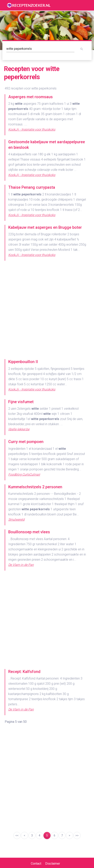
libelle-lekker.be (19, 429)
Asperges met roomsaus (31, 97)
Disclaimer (53, 864)
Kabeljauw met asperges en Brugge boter (45, 227)
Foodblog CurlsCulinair (24, 474)
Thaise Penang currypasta (32, 187)
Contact (36, 864)
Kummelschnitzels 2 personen (35, 487)
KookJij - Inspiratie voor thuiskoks (32, 129)
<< (17, 835)
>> (77, 835)
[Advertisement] (47, 312)
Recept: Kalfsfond (24, 672)
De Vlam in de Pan (21, 565)
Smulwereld (16, 520)
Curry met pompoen (26, 442)
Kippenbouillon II (23, 362)
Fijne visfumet (21, 402)
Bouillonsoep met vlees (29, 532)
